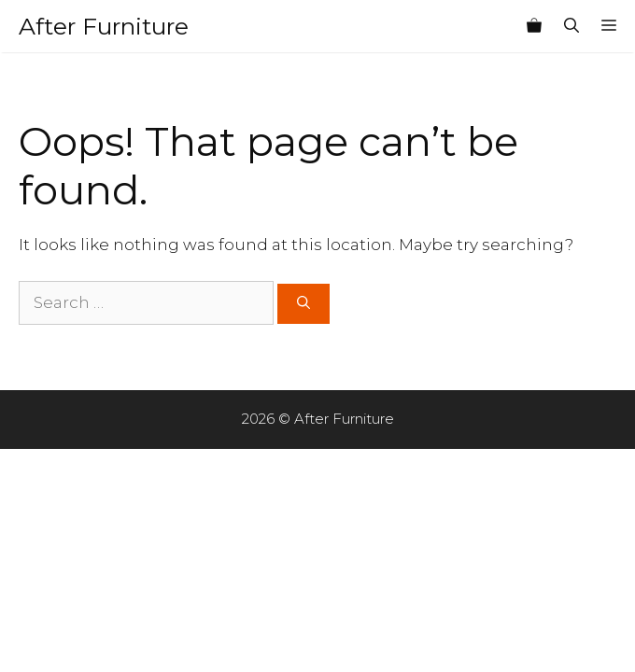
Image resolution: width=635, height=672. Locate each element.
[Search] (303, 304)
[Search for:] (146, 303)
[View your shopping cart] (534, 26)
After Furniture (104, 26)
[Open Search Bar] (571, 26)
